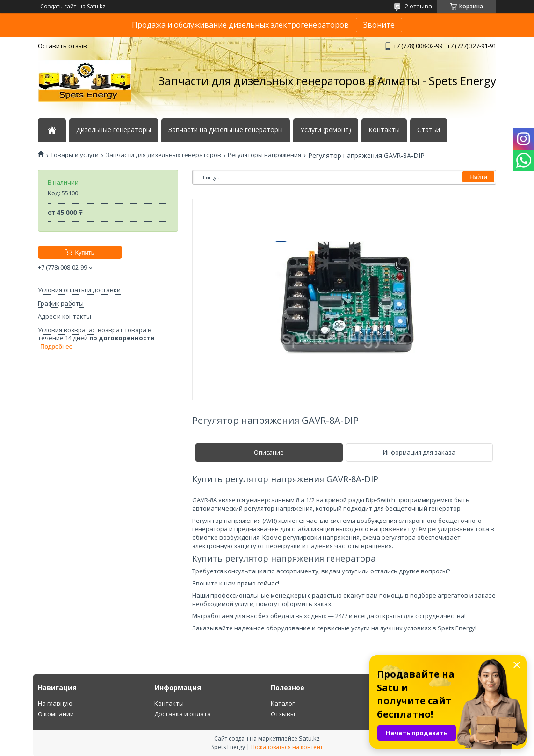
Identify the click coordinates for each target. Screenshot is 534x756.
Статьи (429, 130)
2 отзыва (419, 6)
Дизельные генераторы (114, 130)
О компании (56, 714)
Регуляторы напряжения (264, 155)
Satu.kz (309, 738)
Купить (84, 253)
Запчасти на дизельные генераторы (226, 130)
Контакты (384, 130)
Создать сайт (58, 7)
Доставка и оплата (183, 714)
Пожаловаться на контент (287, 747)
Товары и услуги (75, 155)
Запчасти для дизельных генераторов (163, 155)
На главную (55, 703)
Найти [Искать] (478, 177)
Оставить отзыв (62, 46)
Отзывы (283, 714)
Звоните (379, 25)
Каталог (283, 703)
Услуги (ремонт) (326, 130)
